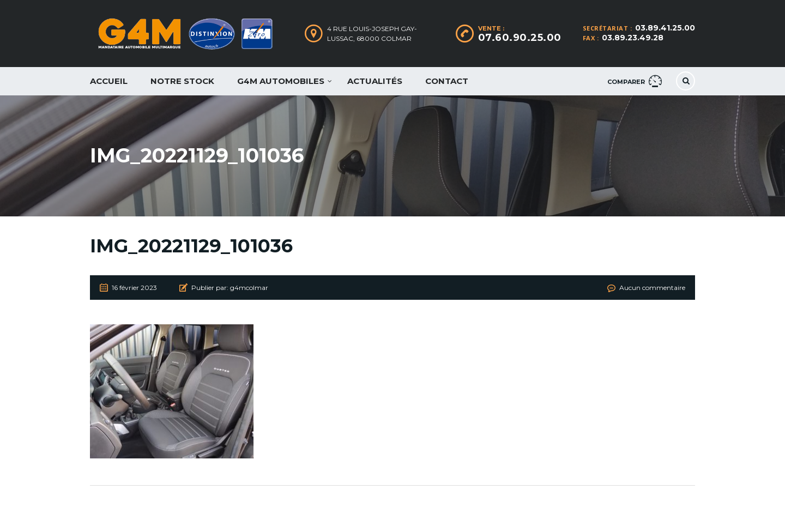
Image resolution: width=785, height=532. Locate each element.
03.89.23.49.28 (633, 38)
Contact (447, 81)
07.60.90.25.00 (520, 38)
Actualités (375, 81)
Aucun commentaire (652, 288)
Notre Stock (182, 81)
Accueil (109, 81)
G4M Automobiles (281, 81)
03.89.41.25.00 (665, 28)
